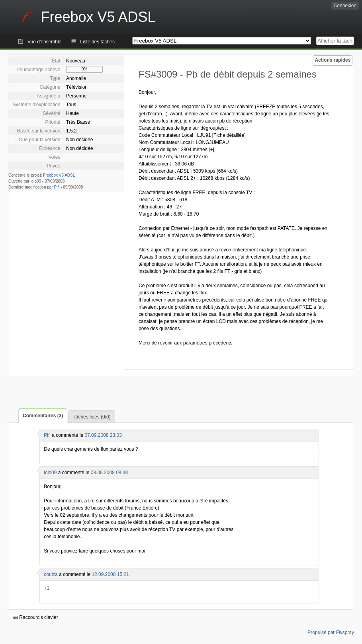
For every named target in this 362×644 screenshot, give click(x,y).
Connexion (345, 6)
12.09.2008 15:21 (110, 574)
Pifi (57, 187)
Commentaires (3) (43, 416)
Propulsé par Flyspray (331, 632)
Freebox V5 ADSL (59, 175)
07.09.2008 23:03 (103, 435)
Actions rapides (333, 60)
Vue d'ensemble (44, 42)
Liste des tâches (97, 42)
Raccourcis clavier (35, 617)
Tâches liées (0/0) (91, 417)
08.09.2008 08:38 (109, 473)
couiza (51, 574)
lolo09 (36, 181)
